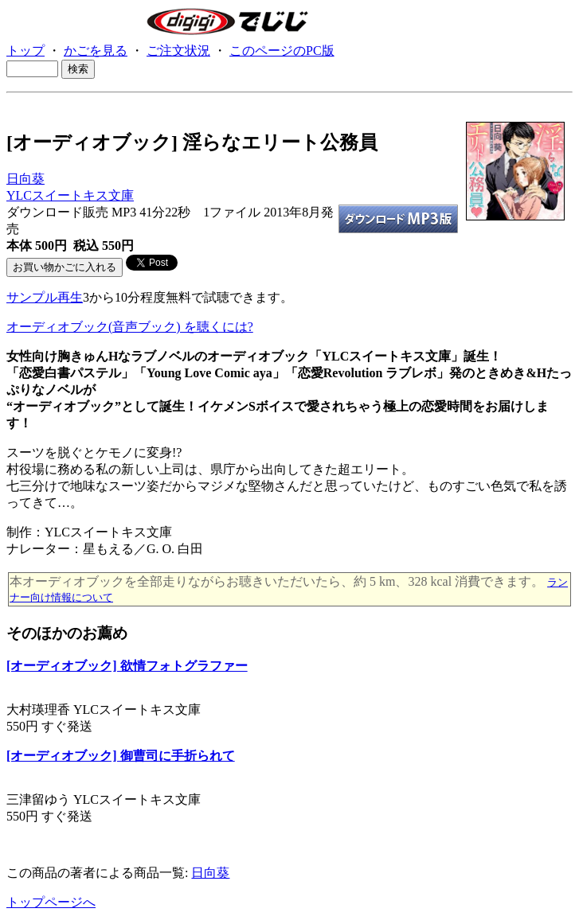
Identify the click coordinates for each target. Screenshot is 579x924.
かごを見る (96, 51)
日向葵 (25, 179)
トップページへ (51, 902)
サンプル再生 (45, 297)
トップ (25, 51)
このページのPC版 (282, 51)
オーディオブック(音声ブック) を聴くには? (130, 327)
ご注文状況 (178, 51)
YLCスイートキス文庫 (70, 195)
